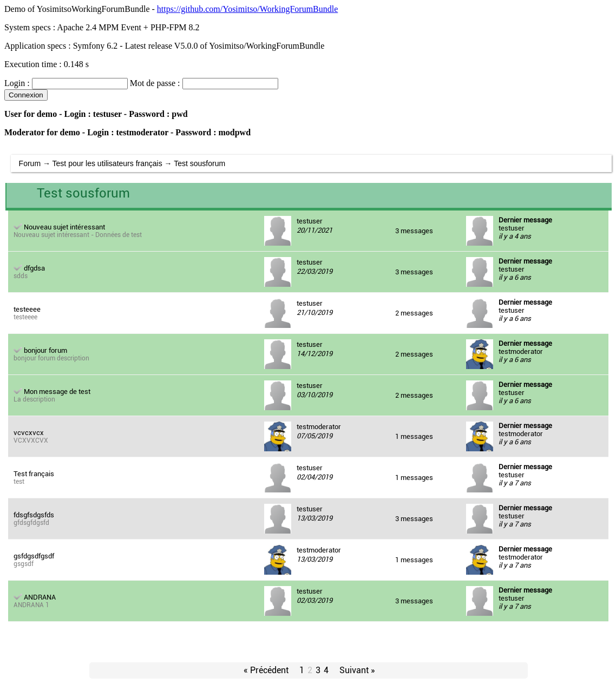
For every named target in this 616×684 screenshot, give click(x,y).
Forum (30, 163)
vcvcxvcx (29, 433)
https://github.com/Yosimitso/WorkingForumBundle (247, 9)
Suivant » (357, 670)
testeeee (27, 309)
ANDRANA (40, 597)
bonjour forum (45, 350)
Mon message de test (57, 392)
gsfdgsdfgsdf (34, 556)
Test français (34, 474)
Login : (17, 83)
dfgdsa (34, 268)
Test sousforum (199, 163)
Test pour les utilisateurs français (107, 163)
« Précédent (266, 670)
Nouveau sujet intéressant (64, 227)
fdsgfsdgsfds (34, 515)
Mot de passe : (155, 83)
